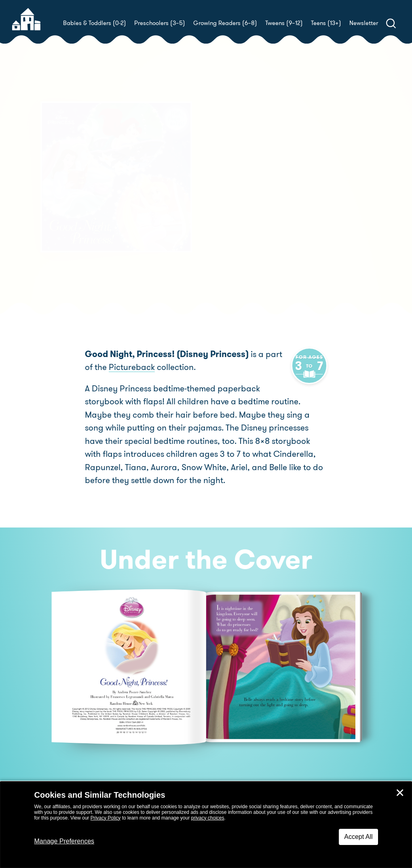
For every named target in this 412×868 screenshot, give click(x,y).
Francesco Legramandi (255, 229)
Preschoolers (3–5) (160, 23)
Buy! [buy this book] (232, 257)
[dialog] (206, 825)
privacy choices (207, 818)
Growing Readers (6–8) (225, 23)
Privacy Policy (106, 818)
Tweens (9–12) (284, 23)
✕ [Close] (400, 793)
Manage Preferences (64, 841)
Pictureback (122, 367)
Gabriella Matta (347, 229)
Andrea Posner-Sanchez (284, 220)
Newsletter (364, 23)
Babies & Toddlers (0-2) (95, 23)
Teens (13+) (326, 23)
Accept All (358, 837)
